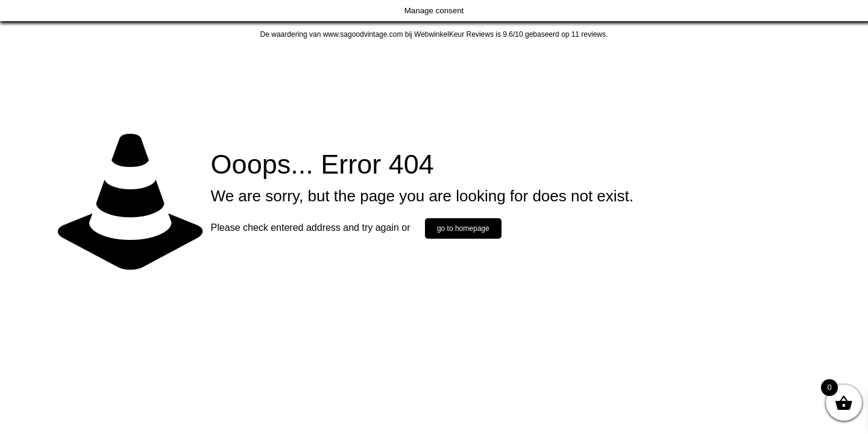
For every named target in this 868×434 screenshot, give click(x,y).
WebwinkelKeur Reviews (454, 34)
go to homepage (463, 228)
